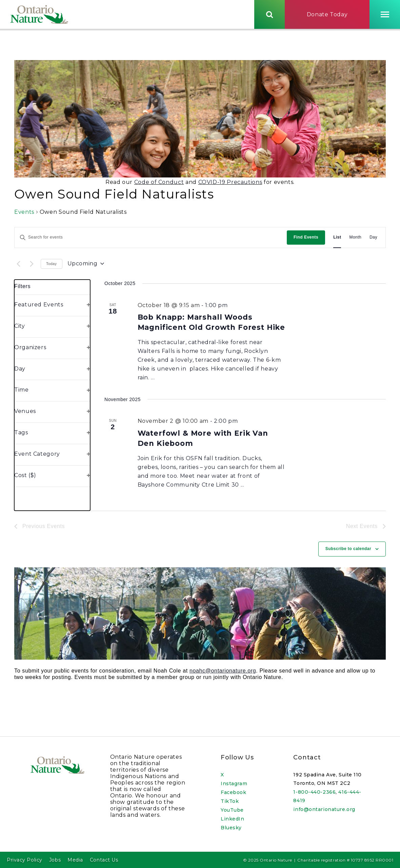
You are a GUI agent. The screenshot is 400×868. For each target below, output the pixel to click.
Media (75, 860)
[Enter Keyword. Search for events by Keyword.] (151, 239)
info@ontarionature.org (324, 809)
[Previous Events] (18, 265)
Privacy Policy (25, 860)
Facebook (233, 792)
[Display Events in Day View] (373, 239)
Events (24, 214)
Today (52, 265)
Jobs (55, 860)
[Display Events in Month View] (355, 239)
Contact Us (104, 860)
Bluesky (231, 828)
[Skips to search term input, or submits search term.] (269, 15)
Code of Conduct (159, 184)
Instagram (234, 784)
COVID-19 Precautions (230, 184)
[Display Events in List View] (337, 239)
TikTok (230, 801)
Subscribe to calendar (348, 551)
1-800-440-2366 (314, 792)
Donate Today (327, 15)
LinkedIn (232, 819)
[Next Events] (32, 265)
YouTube (232, 810)
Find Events (306, 239)
